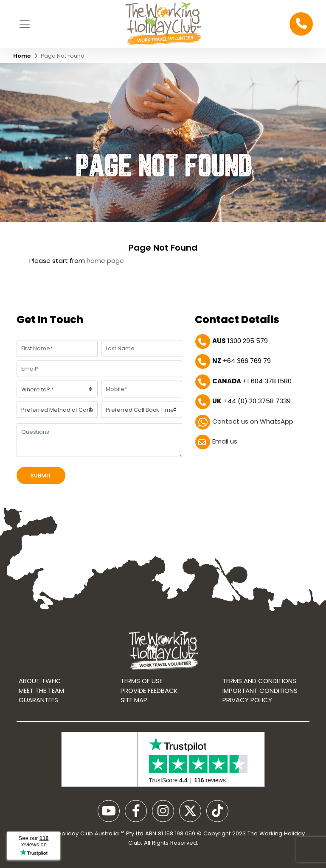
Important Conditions (260, 693)
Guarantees (38, 702)
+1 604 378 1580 (252, 381)
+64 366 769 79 (242, 361)
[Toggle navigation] (25, 24)
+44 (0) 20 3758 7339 (252, 401)
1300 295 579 (240, 341)
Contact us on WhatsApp (253, 422)
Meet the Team (41, 693)
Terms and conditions (259, 683)
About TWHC (40, 683)
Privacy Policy (247, 702)
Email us (225, 442)
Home (22, 56)
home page (105, 261)
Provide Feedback (149, 693)
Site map (134, 702)
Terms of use (142, 683)
